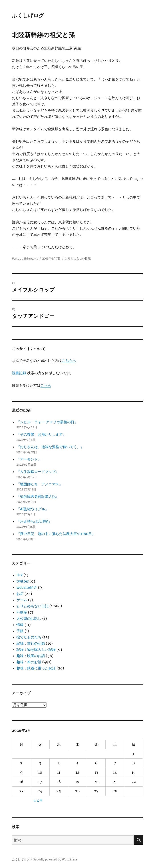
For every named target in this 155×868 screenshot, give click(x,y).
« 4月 (38, 800)
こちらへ (69, 360)
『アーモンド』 (29, 459)
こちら (46, 385)
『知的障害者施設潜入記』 (38, 496)
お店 (20, 594)
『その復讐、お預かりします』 (41, 434)
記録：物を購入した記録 (36, 650)
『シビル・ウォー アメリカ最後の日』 (47, 422)
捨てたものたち (29, 637)
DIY (20, 575)
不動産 (22, 612)
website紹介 (27, 587)
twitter (23, 581)
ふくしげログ (28, 16)
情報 (20, 625)
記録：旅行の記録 (31, 643)
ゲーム (22, 600)
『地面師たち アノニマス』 (40, 484)
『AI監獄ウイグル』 (33, 509)
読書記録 (19, 373)
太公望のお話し (29, 618)
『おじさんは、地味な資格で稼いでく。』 (50, 447)
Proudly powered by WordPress (55, 859)
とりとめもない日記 (78, 258)
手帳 (20, 631)
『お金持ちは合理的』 (34, 521)
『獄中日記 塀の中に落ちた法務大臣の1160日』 (56, 534)
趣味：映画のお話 (31, 656)
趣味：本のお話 (29, 662)
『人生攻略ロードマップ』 (38, 472)
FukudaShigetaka (25, 258)
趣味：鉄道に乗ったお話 (36, 668)
